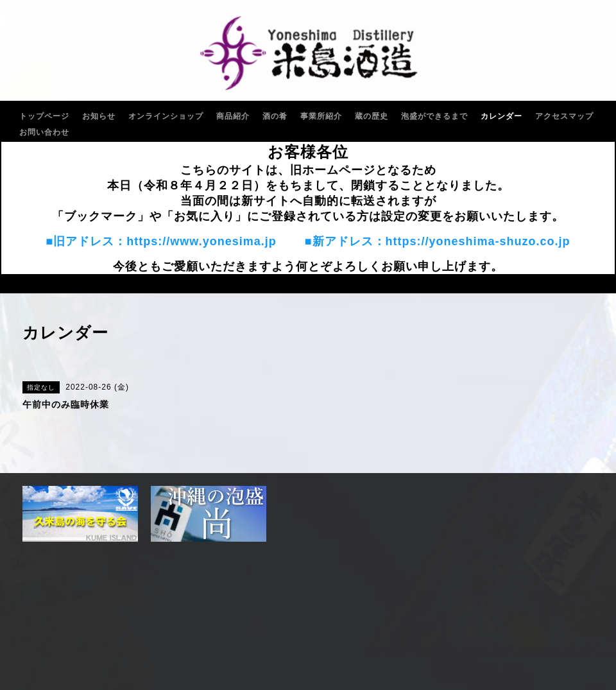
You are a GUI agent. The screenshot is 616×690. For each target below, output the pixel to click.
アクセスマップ (564, 116)
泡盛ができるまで (434, 116)
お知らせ (99, 116)
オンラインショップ (166, 116)
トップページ (44, 116)
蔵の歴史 (372, 116)
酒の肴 (275, 116)
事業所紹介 (321, 116)
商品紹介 (233, 116)
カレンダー (501, 116)
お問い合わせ (44, 132)
